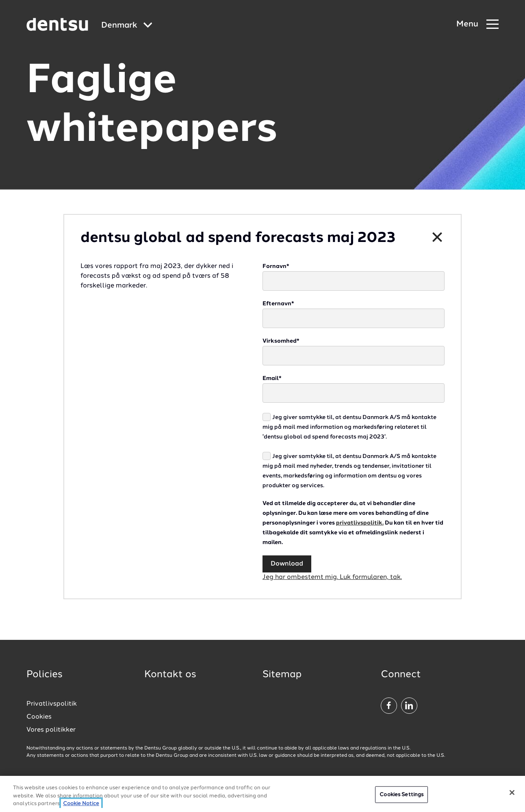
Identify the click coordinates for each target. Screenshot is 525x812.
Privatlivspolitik (52, 704)
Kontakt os (170, 675)
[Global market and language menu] (127, 26)
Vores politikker (51, 730)
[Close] (512, 798)
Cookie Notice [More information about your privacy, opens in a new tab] (81, 809)
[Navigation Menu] (477, 25)
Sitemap (282, 675)
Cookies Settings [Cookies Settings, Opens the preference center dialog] (401, 800)
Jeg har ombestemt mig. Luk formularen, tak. (332, 577)
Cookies (39, 717)
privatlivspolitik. (360, 523)
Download (287, 564)
